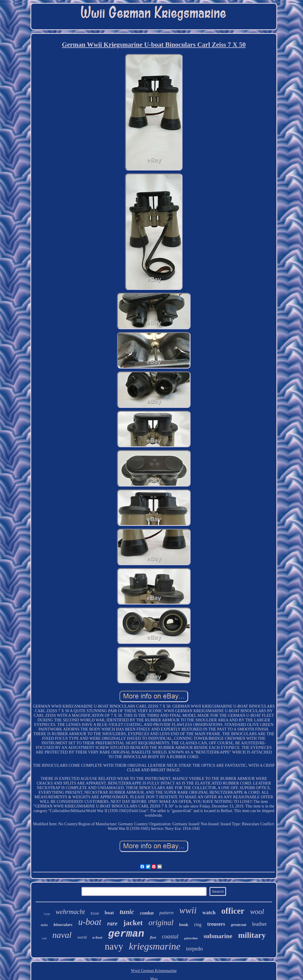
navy (114, 946)
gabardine (191, 938)
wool (257, 912)
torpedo (195, 949)
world (82, 937)
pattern (167, 913)
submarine (218, 936)
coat (44, 938)
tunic (127, 912)
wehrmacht (70, 912)
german (126, 934)
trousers (216, 924)
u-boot (97, 937)
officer (233, 911)
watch (209, 913)
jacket (133, 923)
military (252, 935)
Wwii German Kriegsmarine (154, 971)
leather (259, 924)
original (161, 923)
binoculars (63, 925)
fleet (153, 938)
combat (147, 913)
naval (62, 935)
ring (198, 924)
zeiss (44, 925)
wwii (188, 910)
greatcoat (239, 925)
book (184, 925)
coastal (170, 936)
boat (109, 913)
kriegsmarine (155, 946)
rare (112, 923)
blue (95, 914)
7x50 (47, 914)
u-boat (90, 922)
